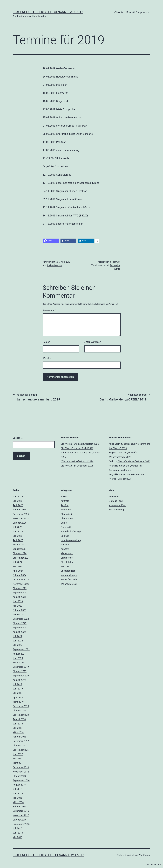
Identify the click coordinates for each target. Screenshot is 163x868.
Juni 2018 (18, 724)
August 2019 (19, 680)
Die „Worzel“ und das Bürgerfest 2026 (80, 444)
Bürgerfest (66, 510)
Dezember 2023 (21, 579)
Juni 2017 (18, 754)
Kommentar (49, 310)
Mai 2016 (18, 798)
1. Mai (64, 497)
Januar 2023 (19, 614)
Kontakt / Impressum (138, 12)
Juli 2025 (17, 527)
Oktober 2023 (20, 588)
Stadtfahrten (67, 562)
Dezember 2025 (21, 514)
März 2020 (18, 662)
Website (47, 358)
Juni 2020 (18, 658)
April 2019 (18, 697)
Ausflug (65, 505)
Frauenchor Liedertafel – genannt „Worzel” (48, 855)
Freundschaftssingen (71, 531)
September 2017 (21, 750)
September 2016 (21, 780)
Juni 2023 (18, 601)
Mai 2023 (18, 606)
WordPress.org (116, 510)
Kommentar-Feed (117, 505)
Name (46, 342)
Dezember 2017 (21, 741)
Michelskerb (67, 553)
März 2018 (18, 732)
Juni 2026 (18, 497)
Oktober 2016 (20, 776)
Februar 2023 (19, 610)
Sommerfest (67, 558)
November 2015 (21, 815)
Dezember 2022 (21, 619)
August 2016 (19, 785)
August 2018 (19, 719)
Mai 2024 (18, 566)
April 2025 (18, 540)
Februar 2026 (19, 510)
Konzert (65, 549)
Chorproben (67, 518)
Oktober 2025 (20, 523)
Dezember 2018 (21, 706)
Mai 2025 (18, 536)
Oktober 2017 (20, 745)
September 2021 (21, 649)
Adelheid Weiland (55, 265)
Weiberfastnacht (69, 579)
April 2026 (18, 505)
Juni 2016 (18, 793)
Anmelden (114, 497)
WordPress (144, 855)
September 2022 (21, 628)
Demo (64, 523)
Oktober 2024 (20, 553)
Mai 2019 (18, 693)
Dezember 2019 (21, 667)
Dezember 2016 (21, 767)
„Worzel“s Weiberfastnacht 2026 (77, 461)
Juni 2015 (18, 833)
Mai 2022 (18, 645)
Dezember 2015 (21, 811)
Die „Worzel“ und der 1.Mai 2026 (77, 448)
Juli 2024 (17, 562)
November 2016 (21, 772)
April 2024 (18, 571)
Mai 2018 (18, 728)
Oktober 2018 (20, 710)
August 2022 (19, 632)
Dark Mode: (154, 865)
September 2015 (21, 824)
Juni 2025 (18, 531)
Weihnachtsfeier (69, 584)
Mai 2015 (18, 837)
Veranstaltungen (69, 575)
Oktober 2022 (20, 623)
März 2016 (18, 802)
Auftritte (65, 501)
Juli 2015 (17, 828)
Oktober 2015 (20, 820)
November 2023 (21, 584)
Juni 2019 (18, 689)
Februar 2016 (19, 807)
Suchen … (18, 438)
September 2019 (21, 676)
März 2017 (18, 763)
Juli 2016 (17, 789)
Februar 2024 (19, 575)
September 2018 (21, 715)
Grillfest (65, 536)
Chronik (119, 12)
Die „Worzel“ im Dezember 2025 (77, 466)
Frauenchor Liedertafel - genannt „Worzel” (48, 12)
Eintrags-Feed (116, 501)
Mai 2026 (18, 501)
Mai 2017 (18, 758)
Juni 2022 (18, 641)
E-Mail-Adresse (93, 342)
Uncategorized (68, 571)
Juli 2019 (17, 684)
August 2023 (19, 597)
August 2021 (19, 654)
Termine (117, 262)
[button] (51, 241)
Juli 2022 (17, 636)
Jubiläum (65, 545)
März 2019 (18, 702)
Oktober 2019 (20, 671)
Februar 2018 (19, 737)
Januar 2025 (19, 549)
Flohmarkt (66, 527)
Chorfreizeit (67, 514)
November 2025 (21, 518)
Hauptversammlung (71, 540)
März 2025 (18, 545)
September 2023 (21, 593)
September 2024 (21, 558)
